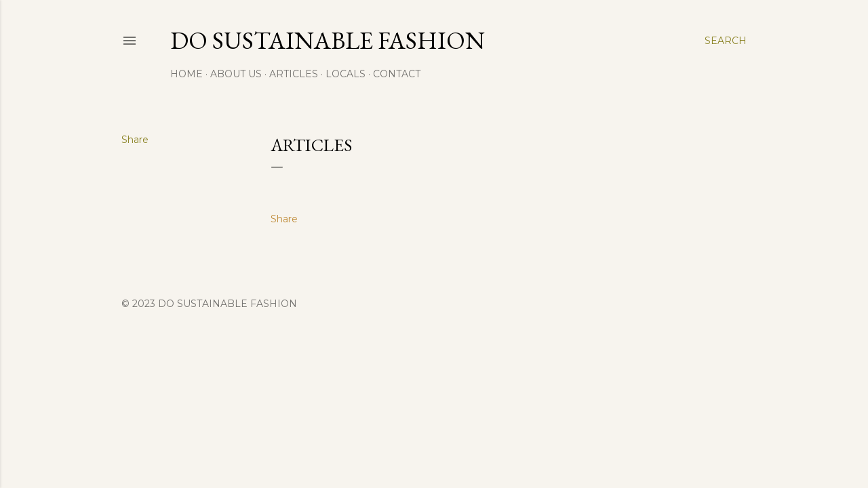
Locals (346, 74)
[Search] (726, 41)
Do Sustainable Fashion (328, 40)
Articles (294, 74)
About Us (236, 74)
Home (186, 74)
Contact (397, 74)
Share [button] (135, 140)
